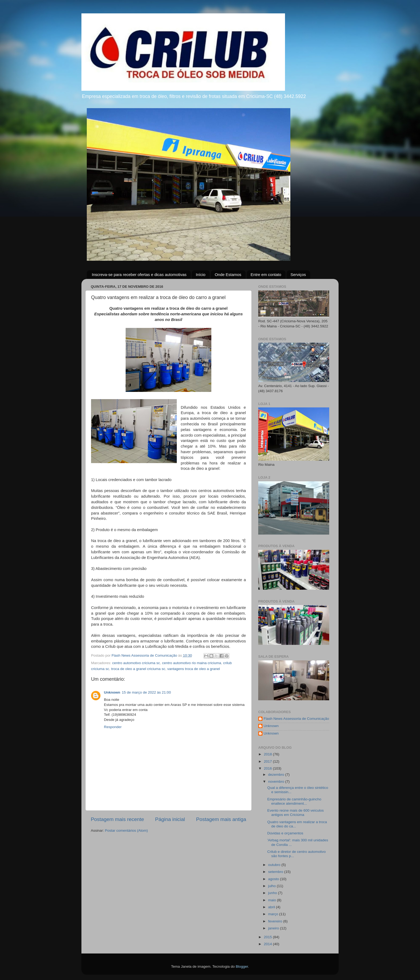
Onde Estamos (228, 275)
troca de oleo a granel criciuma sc (138, 669)
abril (272, 907)
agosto (274, 879)
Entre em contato (266, 275)
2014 (268, 944)
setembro (276, 872)
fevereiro (276, 921)
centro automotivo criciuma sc (136, 663)
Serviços (298, 275)
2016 (268, 768)
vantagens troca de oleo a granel (194, 669)
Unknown (112, 692)
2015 (268, 937)
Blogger (242, 966)
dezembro (277, 775)
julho (272, 886)
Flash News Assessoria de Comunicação (296, 719)
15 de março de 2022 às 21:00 (146, 692)
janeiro (274, 928)
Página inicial (170, 819)
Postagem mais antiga (221, 819)
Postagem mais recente (117, 819)
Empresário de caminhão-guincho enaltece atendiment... (294, 801)
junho (273, 893)
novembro (277, 782)
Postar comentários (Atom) (127, 830)
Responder (113, 727)
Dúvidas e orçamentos (285, 833)
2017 (268, 761)
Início (201, 275)
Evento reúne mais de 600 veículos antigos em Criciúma (296, 813)
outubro (275, 865)
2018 (268, 754)
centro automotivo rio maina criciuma (192, 663)
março (274, 914)
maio (273, 900)
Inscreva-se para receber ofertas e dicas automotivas (139, 275)
